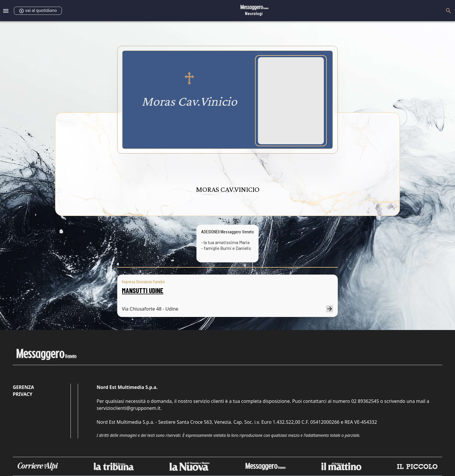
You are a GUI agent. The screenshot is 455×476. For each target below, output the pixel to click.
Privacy (22, 394)
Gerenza (23, 387)
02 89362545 (365, 401)
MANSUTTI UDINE (143, 290)
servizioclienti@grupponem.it (129, 408)
